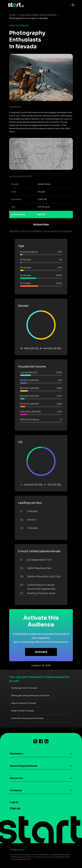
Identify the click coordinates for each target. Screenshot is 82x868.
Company (16, 790)
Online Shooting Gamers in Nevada (27, 718)
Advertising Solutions (23, 766)
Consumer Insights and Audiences (37, 15)
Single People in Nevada (22, 711)
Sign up (15, 808)
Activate (41, 652)
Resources (16, 778)
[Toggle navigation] (72, 5)
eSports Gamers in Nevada (24, 703)
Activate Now (41, 224)
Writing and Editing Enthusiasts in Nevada (30, 696)
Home (12, 15)
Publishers (16, 754)
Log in (14, 802)
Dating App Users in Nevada (24, 688)
